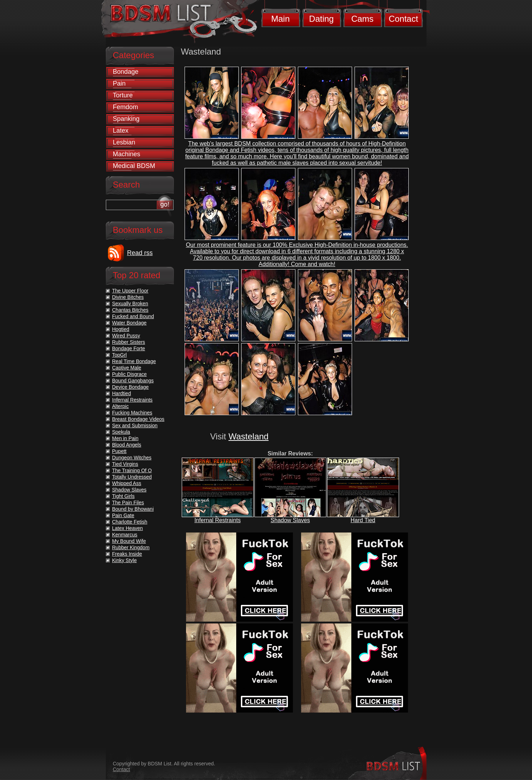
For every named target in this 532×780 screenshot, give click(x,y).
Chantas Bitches (130, 310)
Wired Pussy (126, 336)
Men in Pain (125, 438)
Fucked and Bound (133, 316)
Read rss (140, 253)
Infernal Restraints (218, 520)
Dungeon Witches (132, 458)
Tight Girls (123, 496)
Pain (119, 83)
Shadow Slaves (290, 520)
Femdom (126, 107)
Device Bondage (131, 387)
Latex (121, 131)
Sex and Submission (135, 425)
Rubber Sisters (129, 342)
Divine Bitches (128, 297)
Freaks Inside (127, 554)
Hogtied (121, 329)
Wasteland (249, 436)
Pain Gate (123, 515)
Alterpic (121, 406)
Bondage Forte (129, 348)
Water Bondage (130, 323)
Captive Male (127, 368)
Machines (127, 154)
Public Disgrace (130, 374)
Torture (123, 95)
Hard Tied (363, 520)
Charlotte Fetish (130, 522)
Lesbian (124, 142)
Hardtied (122, 393)
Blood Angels (127, 445)
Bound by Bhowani (133, 509)
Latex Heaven (128, 528)
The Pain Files (128, 503)
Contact (404, 19)
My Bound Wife (129, 541)
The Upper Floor (130, 291)
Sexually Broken (130, 304)
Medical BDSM (134, 166)
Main (280, 19)
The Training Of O (132, 470)
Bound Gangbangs (133, 381)
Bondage (126, 72)
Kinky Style (125, 560)
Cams (363, 19)
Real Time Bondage (134, 361)
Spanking (126, 119)
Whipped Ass (127, 483)
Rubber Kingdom (131, 547)
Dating (321, 19)
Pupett (119, 451)
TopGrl (120, 355)
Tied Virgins (125, 464)
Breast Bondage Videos (138, 419)
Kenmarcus (125, 535)
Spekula (121, 432)
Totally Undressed (132, 477)
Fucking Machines (132, 413)
